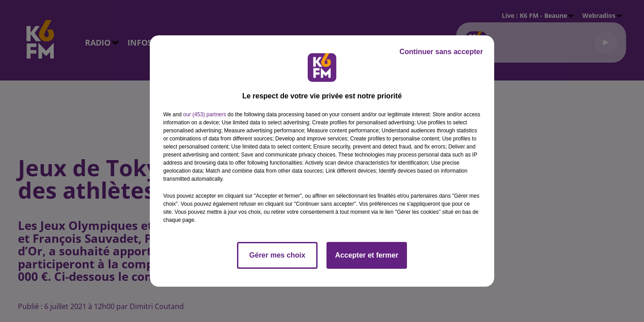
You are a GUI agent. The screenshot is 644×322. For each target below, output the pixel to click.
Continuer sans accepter (441, 52)
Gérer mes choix (277, 255)
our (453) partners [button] (204, 114)
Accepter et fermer (366, 255)
